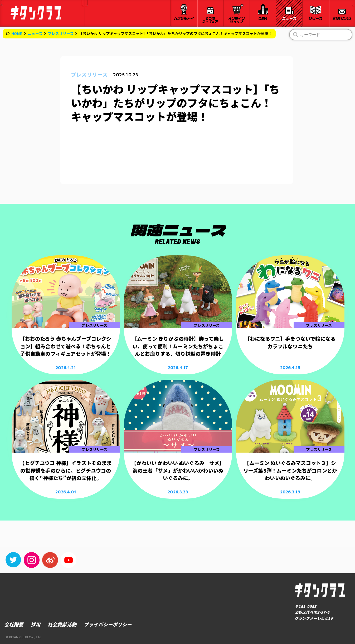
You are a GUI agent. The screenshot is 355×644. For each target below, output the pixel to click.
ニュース (35, 33)
